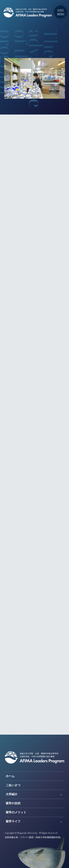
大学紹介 (12, 794)
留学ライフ (13, 821)
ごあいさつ (13, 785)
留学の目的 (13, 803)
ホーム (10, 776)
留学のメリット (16, 812)
